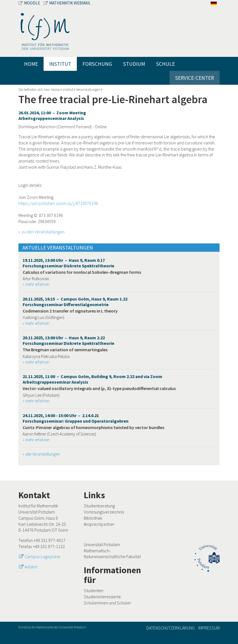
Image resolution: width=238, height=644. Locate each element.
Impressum (209, 628)
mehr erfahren (37, 284)
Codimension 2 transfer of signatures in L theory (70, 311)
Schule (166, 64)
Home (31, 64)
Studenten (94, 590)
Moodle (30, 3)
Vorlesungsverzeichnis (104, 512)
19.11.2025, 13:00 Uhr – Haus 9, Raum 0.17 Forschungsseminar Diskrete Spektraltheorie (68, 263)
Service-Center (195, 78)
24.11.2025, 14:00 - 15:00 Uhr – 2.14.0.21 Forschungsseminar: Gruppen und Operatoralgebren (76, 418)
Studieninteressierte (102, 597)
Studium (134, 64)
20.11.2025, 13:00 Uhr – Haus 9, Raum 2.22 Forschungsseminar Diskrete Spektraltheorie (68, 340)
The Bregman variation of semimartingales (65, 350)
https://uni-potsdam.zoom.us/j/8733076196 (58, 203)
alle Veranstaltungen (43, 454)
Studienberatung (99, 506)
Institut (60, 64)
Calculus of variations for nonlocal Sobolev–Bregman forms (82, 272)
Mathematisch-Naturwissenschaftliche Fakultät (112, 554)
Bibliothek (93, 518)
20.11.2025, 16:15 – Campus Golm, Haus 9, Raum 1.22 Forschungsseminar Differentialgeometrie (75, 302)
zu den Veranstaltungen (43, 232)
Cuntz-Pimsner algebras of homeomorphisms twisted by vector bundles (93, 427)
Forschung (97, 64)
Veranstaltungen (88, 90)
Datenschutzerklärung (171, 628)
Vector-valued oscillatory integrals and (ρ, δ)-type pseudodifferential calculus (99, 388)
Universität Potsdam (102, 544)
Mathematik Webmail (67, 3)
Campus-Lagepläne (42, 556)
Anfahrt (31, 567)
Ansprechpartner (99, 524)
